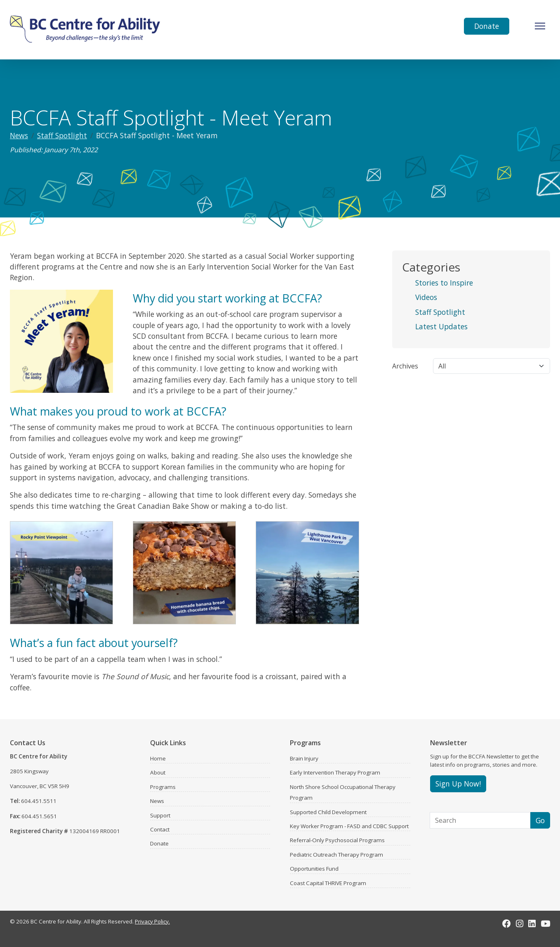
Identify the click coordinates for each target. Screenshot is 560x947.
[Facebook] (507, 923)
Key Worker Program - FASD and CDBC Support (349, 826)
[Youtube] (545, 923)
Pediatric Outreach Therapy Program (336, 855)
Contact (160, 829)
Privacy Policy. (152, 921)
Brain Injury (304, 758)
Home (158, 758)
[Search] (480, 820)
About (158, 772)
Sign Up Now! (458, 784)
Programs (163, 787)
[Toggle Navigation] (540, 26)
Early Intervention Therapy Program (335, 772)
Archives (405, 366)
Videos (426, 297)
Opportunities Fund (314, 869)
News (19, 135)
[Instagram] (520, 923)
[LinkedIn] (532, 923)
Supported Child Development (328, 812)
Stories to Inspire (444, 283)
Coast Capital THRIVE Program (328, 883)
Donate (487, 26)
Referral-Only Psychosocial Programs (337, 840)
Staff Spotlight (62, 135)
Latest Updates (441, 326)
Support (160, 815)
